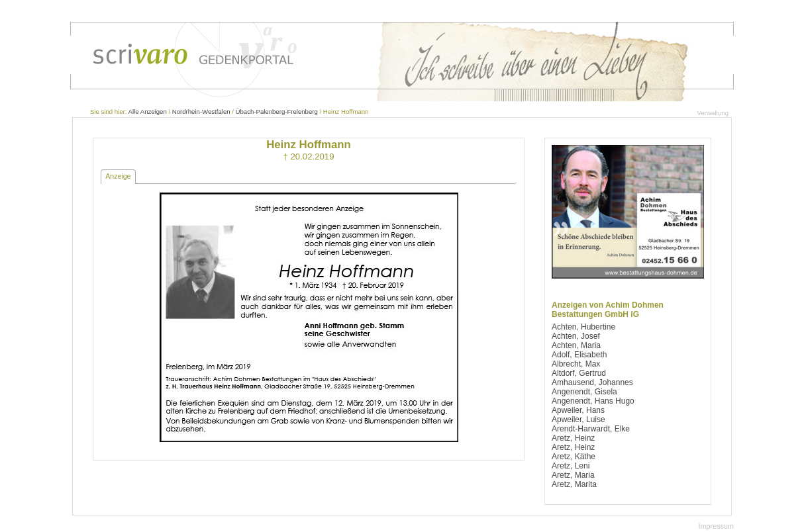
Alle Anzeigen (148, 111)
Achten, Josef (576, 336)
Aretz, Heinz (573, 438)
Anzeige (118, 176)
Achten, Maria (576, 345)
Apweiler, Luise (578, 420)
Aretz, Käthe (574, 457)
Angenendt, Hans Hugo (593, 401)
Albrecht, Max (576, 364)
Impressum (716, 526)
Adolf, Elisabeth (579, 355)
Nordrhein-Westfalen (201, 111)
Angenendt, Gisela (584, 392)
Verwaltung (713, 113)
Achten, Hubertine (583, 327)
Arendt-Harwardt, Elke (591, 429)
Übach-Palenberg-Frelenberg (277, 111)
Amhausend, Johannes (592, 382)
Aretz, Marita (574, 484)
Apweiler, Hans (578, 410)
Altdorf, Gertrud (579, 373)
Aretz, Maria (573, 475)
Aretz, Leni (571, 466)
